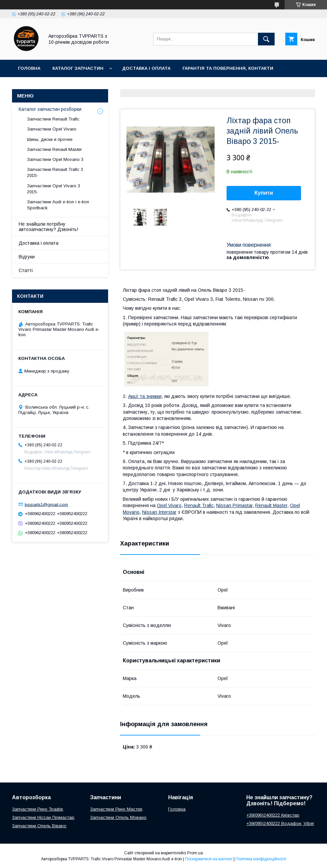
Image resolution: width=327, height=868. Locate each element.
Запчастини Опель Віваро (39, 826)
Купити (264, 193)
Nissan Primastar (234, 505)
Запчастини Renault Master (54, 149)
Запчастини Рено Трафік (38, 809)
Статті (26, 270)
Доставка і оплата (146, 68)
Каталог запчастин (78, 68)
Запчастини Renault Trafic (53, 119)
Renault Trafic (199, 505)
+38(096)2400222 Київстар (273, 815)
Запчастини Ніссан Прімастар (43, 817)
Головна (29, 68)
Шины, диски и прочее (50, 139)
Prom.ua (195, 853)
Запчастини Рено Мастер (116, 809)
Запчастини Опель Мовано (118, 817)
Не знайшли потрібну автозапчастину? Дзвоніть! (48, 227)
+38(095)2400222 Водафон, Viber (280, 823)
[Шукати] (266, 39)
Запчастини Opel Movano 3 (55, 159)
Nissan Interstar (159, 512)
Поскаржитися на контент (209, 859)
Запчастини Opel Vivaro (52, 129)
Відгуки (27, 257)
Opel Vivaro (169, 505)
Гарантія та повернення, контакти (228, 68)
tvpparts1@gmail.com (46, 504)
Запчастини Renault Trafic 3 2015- (55, 172)
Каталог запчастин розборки (50, 109)
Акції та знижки (145, 396)
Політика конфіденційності (261, 859)
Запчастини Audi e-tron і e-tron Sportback (58, 205)
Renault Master (271, 505)
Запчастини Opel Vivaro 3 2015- (54, 189)
